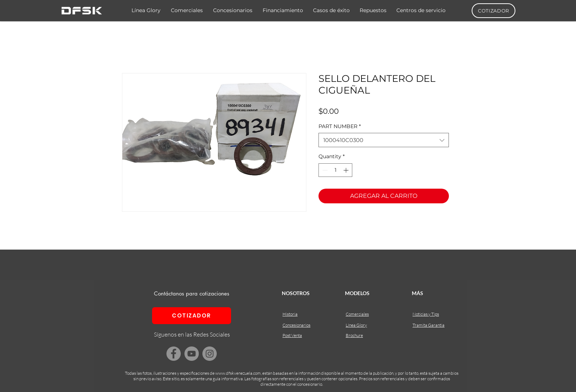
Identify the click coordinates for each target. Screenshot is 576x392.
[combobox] (384, 140)
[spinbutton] (335, 170)
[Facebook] (174, 354)
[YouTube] (192, 354)
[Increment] (347, 170)
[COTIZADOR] (494, 11)
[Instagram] (210, 354)
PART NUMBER (340, 126)
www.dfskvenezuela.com (238, 373)
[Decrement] (324, 170)
